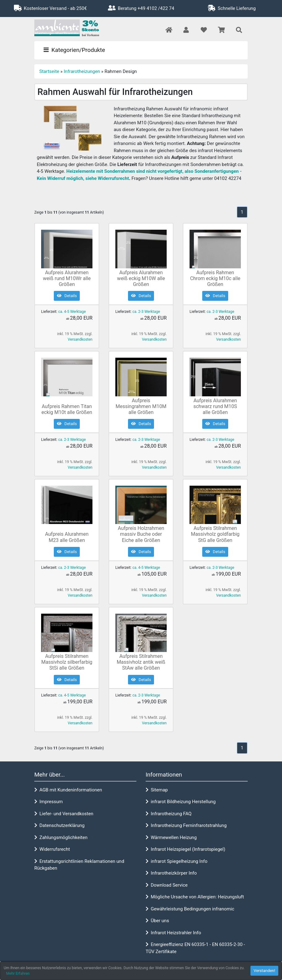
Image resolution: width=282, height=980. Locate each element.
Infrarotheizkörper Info (171, 873)
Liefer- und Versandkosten (64, 814)
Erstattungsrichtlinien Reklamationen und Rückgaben (79, 865)
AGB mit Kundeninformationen (68, 790)
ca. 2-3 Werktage (146, 312)
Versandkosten (80, 339)
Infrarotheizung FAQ (169, 814)
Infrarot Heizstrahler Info (173, 933)
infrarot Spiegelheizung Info (177, 861)
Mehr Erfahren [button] (18, 974)
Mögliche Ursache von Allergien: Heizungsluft (195, 897)
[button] (186, 30)
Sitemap (157, 790)
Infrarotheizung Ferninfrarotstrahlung (186, 825)
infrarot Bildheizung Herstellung (181, 802)
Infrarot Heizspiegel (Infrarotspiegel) (185, 849)
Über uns (157, 921)
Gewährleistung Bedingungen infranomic (190, 909)
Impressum (49, 802)
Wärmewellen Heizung (171, 837)
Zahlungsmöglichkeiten (61, 837)
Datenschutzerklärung (59, 825)
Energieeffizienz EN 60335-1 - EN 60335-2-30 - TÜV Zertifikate (195, 948)
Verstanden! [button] (264, 971)
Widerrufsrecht (52, 849)
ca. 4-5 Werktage (72, 312)
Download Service (167, 885)
